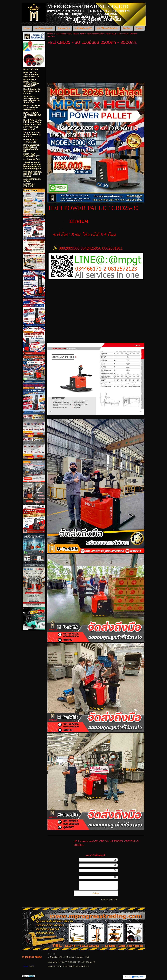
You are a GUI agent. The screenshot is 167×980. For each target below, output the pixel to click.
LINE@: (26, 967)
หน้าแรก (50, 34)
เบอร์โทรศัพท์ (75, 871)
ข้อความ (75, 882)
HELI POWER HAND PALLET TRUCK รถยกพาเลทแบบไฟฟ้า (80, 34)
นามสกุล (75, 865)
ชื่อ (77, 860)
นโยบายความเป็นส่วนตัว (109, 900)
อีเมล (77, 877)
